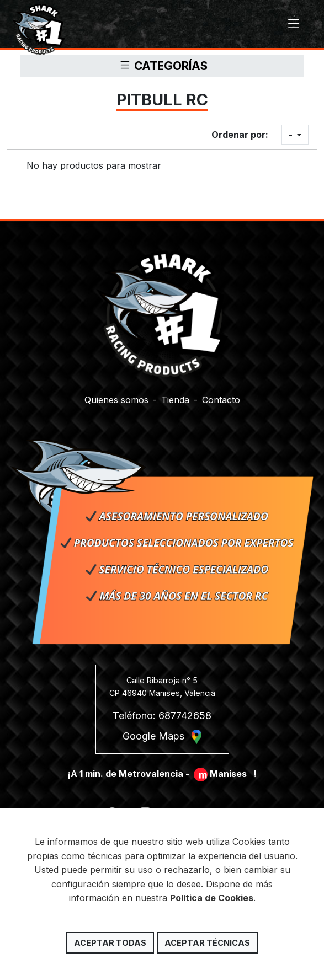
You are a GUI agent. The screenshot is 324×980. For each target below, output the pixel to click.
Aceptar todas (110, 943)
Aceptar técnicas (207, 943)
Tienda (175, 398)
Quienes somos (116, 398)
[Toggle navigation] (294, 24)
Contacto (221, 398)
